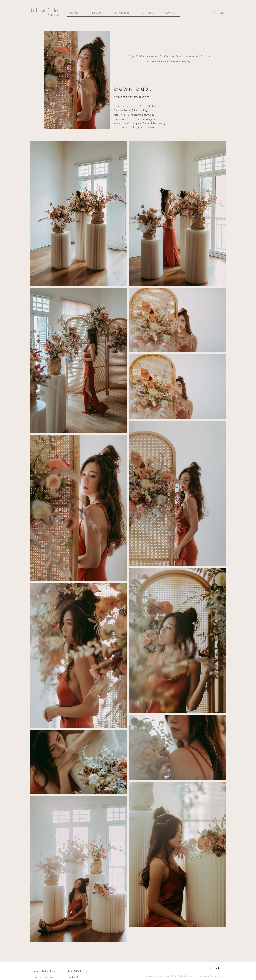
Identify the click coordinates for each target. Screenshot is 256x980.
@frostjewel (149, 119)
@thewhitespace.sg (154, 123)
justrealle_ (141, 110)
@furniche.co (145, 127)
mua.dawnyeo (144, 115)
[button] (222, 12)
